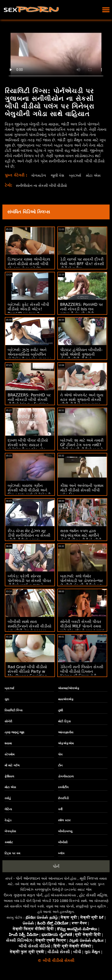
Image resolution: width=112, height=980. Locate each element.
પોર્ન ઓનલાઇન (28, 884)
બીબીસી (63, 848)
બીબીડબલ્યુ (65, 837)
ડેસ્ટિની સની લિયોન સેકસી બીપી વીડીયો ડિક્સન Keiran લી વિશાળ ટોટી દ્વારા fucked (82, 679)
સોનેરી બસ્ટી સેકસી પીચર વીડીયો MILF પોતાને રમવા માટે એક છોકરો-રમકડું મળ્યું (82, 631)
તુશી (60, 716)
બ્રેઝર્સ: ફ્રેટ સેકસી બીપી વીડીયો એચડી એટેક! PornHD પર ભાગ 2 (28, 314)
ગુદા (7, 705)
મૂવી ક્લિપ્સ (89, 884)
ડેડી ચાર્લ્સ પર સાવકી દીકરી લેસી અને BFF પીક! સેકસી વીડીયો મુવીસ (82, 269)
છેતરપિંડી (63, 803)
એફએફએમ (66, 749)
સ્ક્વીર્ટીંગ (63, 792)
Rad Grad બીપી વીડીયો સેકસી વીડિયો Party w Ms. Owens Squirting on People (27, 679)
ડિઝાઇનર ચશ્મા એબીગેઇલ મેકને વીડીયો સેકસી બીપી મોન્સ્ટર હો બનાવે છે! (29, 269)
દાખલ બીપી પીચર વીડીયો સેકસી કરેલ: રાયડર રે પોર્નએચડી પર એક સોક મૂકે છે (28, 452)
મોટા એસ (38, 181)
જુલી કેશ (58, 175)
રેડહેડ (8, 826)
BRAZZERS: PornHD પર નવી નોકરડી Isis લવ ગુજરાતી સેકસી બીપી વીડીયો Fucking (82, 317)
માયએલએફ (66, 705)
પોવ (60, 760)
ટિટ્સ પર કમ (12, 859)
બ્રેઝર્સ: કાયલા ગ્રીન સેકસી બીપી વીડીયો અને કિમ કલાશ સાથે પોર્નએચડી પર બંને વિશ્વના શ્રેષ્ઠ (29, 498)
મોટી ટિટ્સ (64, 727)
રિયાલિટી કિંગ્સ (14, 716)
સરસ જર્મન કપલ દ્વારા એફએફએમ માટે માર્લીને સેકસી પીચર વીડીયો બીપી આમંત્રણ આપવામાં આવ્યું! (82, 543)
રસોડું (8, 803)
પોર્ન (56, 872)
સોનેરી (8, 727)
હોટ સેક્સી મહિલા (93, 900)
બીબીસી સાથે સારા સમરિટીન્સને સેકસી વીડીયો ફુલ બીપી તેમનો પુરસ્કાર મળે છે (29, 634)
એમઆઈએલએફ (69, 694)
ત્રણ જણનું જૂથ (14, 738)
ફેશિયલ (9, 782)
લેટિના (8, 815)
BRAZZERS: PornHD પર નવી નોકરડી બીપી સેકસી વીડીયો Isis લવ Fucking (29, 405)
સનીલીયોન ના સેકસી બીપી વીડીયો (44, 191)
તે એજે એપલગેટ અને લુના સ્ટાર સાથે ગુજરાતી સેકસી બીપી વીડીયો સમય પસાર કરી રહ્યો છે (82, 407)
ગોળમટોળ (38, 175)
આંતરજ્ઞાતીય (66, 738)
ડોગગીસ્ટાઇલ (66, 782)
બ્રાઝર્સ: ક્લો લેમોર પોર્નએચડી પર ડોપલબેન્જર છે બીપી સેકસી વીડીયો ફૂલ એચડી (82, 588)
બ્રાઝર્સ (76, 175)
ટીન (60, 771)
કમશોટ (9, 848)
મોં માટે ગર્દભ (12, 771)
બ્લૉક (61, 859)
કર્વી (60, 815)
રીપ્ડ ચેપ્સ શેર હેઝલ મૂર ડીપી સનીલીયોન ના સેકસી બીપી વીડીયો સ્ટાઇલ (29, 541)
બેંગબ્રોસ (10, 837)
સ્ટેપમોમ (9, 760)
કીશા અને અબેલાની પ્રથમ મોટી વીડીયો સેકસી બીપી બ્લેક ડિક (82, 495)
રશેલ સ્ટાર (64, 826)
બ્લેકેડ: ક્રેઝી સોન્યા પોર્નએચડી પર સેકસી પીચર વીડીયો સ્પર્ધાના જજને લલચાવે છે (29, 588)
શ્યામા (8, 749)
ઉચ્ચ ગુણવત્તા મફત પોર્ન (23, 900)
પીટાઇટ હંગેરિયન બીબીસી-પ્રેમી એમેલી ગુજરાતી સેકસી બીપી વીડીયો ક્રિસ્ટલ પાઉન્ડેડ (81, 362)
